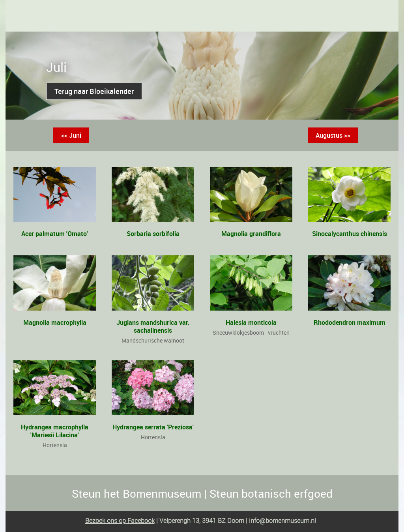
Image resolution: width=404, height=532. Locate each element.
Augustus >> (333, 135)
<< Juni (71, 135)
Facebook (140, 521)
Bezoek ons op (106, 521)
